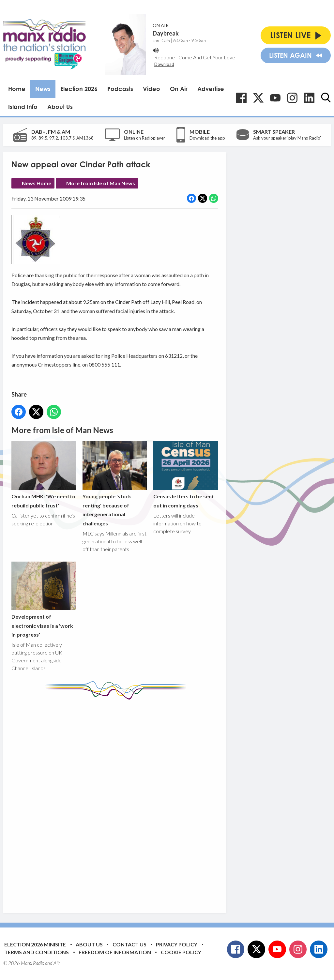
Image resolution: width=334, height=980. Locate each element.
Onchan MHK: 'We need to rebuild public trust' (44, 475)
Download (164, 64)
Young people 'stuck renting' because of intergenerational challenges (115, 484)
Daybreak (166, 33)
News (43, 89)
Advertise (211, 89)
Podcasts (120, 89)
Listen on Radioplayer (144, 138)
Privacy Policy (177, 944)
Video (152, 89)
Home (17, 89)
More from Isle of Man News (101, 183)
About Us (60, 107)
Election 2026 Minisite (35, 944)
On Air (179, 89)
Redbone (165, 57)
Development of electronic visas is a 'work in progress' (44, 600)
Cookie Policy (181, 952)
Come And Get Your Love (207, 57)
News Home (37, 183)
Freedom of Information (115, 952)
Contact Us (129, 944)
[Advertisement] (134, 801)
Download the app (207, 138)
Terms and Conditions (37, 952)
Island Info (23, 107)
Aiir (57, 963)
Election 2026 (79, 89)
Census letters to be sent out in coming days (186, 475)
